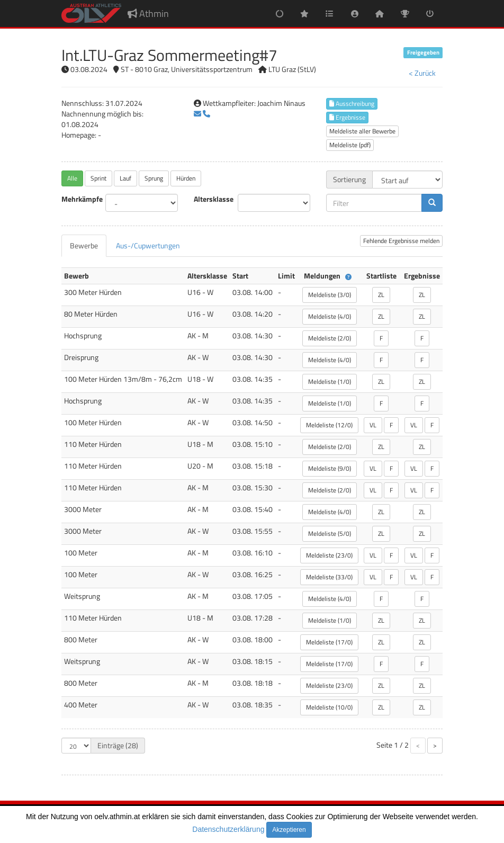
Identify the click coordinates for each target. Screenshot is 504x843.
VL (373, 425)
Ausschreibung (352, 104)
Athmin (148, 14)
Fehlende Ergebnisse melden (401, 241)
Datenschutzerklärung (228, 829)
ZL (381, 295)
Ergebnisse (347, 117)
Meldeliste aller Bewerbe (362, 131)
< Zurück (422, 73)
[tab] (84, 246)
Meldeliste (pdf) (350, 145)
